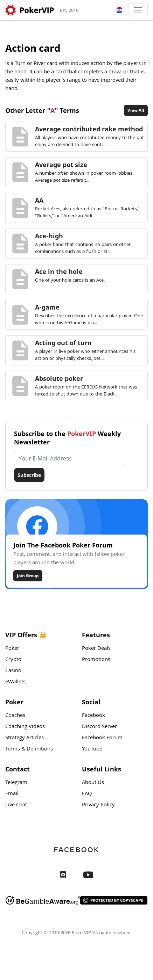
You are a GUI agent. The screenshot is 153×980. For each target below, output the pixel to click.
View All (136, 110)
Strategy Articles (25, 738)
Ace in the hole (59, 271)
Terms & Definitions (29, 749)
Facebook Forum (102, 738)
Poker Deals (96, 649)
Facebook (93, 716)
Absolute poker (59, 378)
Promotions (96, 660)
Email (12, 794)
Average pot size (61, 165)
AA (39, 200)
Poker (12, 649)
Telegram (16, 783)
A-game (47, 307)
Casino (13, 671)
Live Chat (16, 805)
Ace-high (49, 236)
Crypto (13, 660)
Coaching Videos (25, 727)
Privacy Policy (98, 805)
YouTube (92, 749)
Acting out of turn (63, 343)
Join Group (28, 576)
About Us (93, 783)
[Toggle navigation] (138, 10)
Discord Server (99, 727)
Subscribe (29, 475)
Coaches (15, 716)
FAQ (87, 794)
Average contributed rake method (89, 129)
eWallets (15, 682)
